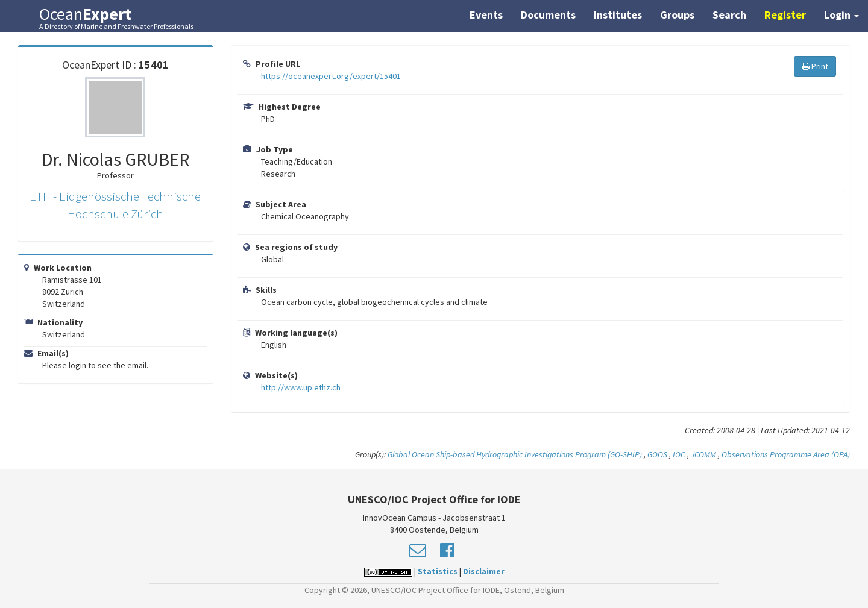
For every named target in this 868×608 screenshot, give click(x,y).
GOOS (657, 454)
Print (815, 66)
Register (785, 15)
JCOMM (703, 454)
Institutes (618, 15)
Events (486, 15)
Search (729, 15)
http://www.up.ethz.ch (301, 387)
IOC (680, 454)
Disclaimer (484, 571)
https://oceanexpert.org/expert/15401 (331, 76)
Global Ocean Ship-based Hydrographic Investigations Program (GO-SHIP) (515, 454)
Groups (677, 15)
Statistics (438, 571)
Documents (548, 15)
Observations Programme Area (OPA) (786, 454)
